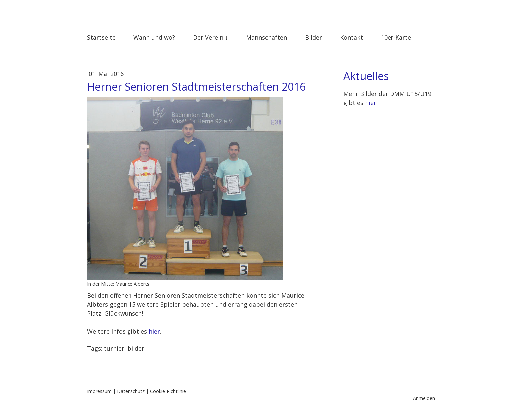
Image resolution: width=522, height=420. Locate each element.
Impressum (99, 391)
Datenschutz (131, 391)
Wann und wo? (154, 37)
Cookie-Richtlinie (168, 391)
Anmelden (424, 398)
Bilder (313, 37)
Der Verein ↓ (211, 37)
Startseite (101, 37)
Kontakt (351, 37)
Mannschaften (266, 37)
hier (154, 331)
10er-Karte (396, 37)
